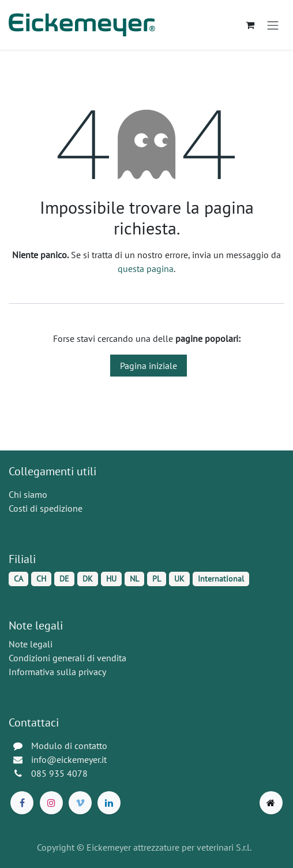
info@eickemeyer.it (69, 759)
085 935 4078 (59, 773)
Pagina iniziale (149, 366)
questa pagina (146, 269)
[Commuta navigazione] (273, 25)
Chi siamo (28, 494)
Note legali (31, 644)
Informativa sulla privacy (57, 672)
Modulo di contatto (69, 746)
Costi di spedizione (46, 508)
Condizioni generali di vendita (67, 658)
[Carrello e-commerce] (250, 25)
